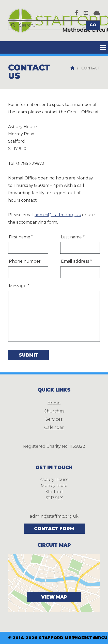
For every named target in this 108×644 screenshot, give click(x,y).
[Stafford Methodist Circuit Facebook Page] (77, 13)
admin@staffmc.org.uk (58, 215)
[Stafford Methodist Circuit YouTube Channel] (86, 13)
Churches (54, 411)
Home (54, 403)
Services (54, 419)
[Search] (49, 25)
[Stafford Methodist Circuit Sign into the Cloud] (97, 13)
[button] (54, 47)
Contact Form (54, 528)
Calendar (54, 427)
